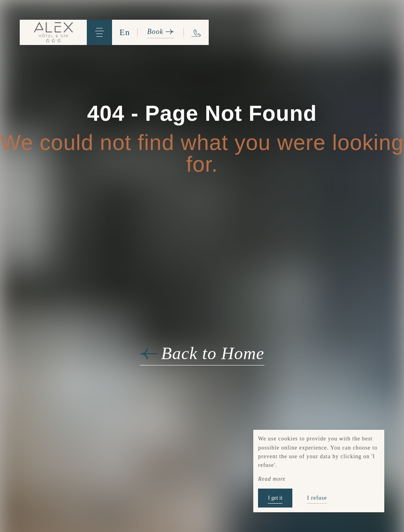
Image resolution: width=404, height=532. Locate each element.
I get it (275, 498)
